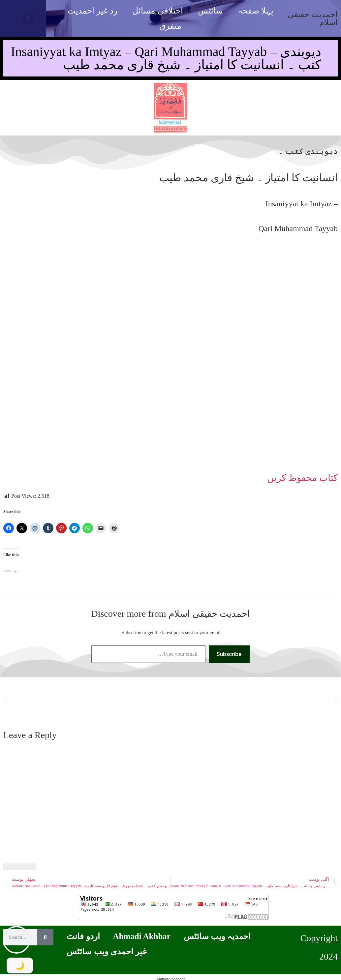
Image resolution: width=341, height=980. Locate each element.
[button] (29, 19)
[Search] (45, 937)
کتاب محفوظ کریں (302, 478)
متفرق (170, 26)
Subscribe (229, 654)
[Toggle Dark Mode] (20, 965)
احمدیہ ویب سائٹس (217, 936)
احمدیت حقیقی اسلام (313, 18)
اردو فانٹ (83, 936)
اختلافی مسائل (157, 11)
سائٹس (210, 11)
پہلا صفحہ (256, 11)
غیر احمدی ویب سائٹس (107, 951)
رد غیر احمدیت (93, 11)
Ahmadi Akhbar (142, 936)
